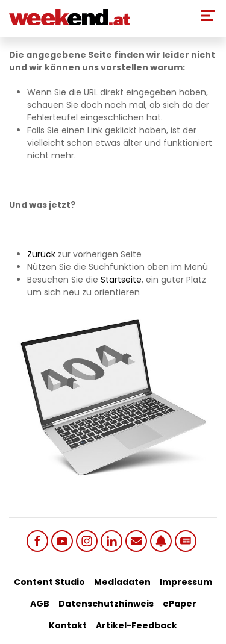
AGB (40, 604)
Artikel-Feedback (137, 625)
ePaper (180, 604)
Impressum (186, 582)
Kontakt (68, 625)
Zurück (41, 254)
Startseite (121, 280)
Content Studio (49, 582)
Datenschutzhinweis (106, 604)
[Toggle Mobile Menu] (208, 16)
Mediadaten (122, 582)
